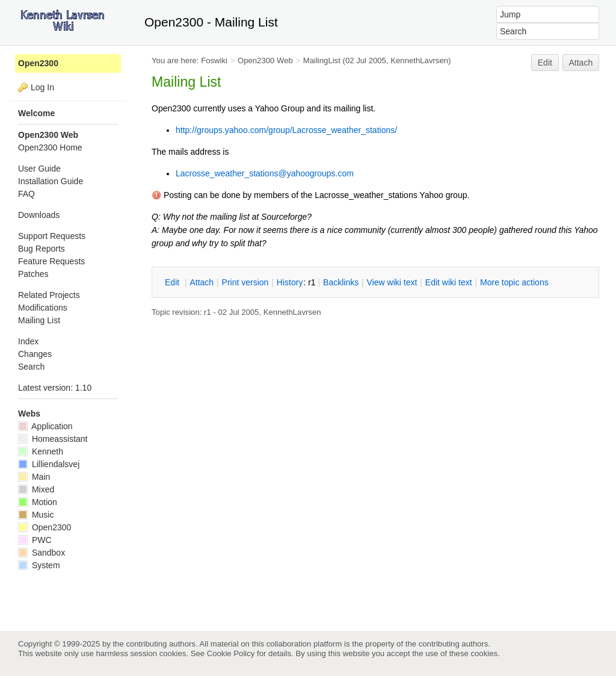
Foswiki (214, 60)
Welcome (36, 113)
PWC (35, 540)
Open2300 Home (50, 147)
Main (34, 477)
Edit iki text (449, 282)
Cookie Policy (231, 653)
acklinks (341, 282)
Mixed (36, 489)
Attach (581, 63)
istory (290, 282)
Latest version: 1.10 (55, 388)
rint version (245, 282)
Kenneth (41, 451)
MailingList (322, 60)
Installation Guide (51, 181)
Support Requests (52, 236)
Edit (545, 63)
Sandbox (42, 553)
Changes (35, 354)
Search (31, 367)
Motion (38, 502)
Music (36, 515)
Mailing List (39, 320)
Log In (42, 87)
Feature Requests (51, 261)
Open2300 (38, 63)
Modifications (43, 308)
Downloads (39, 215)
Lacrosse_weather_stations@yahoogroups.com (265, 173)
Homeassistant (53, 439)
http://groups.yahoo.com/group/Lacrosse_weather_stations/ (286, 130)
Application (45, 426)
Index (28, 341)
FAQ (26, 194)
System (39, 565)
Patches (33, 274)
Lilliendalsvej (49, 464)
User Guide (39, 169)
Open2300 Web (265, 60)
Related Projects (49, 295)
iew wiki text (392, 282)
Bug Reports (42, 249)
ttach (202, 282)
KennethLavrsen (419, 60)
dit (173, 282)
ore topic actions (514, 282)
